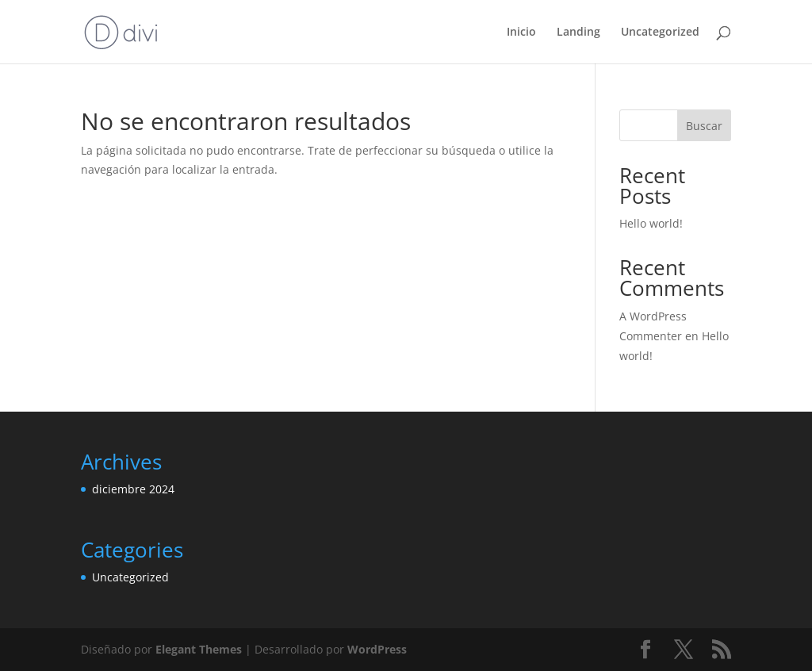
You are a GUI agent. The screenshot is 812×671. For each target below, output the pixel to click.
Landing (578, 33)
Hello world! (651, 223)
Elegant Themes (199, 649)
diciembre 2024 (133, 489)
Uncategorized (660, 33)
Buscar (704, 126)
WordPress (377, 649)
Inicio (521, 33)
